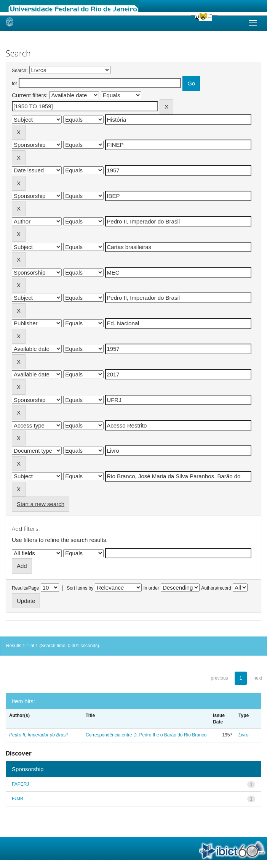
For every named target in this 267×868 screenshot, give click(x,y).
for (14, 84)
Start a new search (41, 504)
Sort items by (80, 588)
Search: (20, 71)
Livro (243, 735)
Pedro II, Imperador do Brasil (38, 735)
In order (151, 588)
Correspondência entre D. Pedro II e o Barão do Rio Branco (146, 735)
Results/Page (25, 588)
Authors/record (216, 588)
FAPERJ (20, 784)
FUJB (18, 799)
